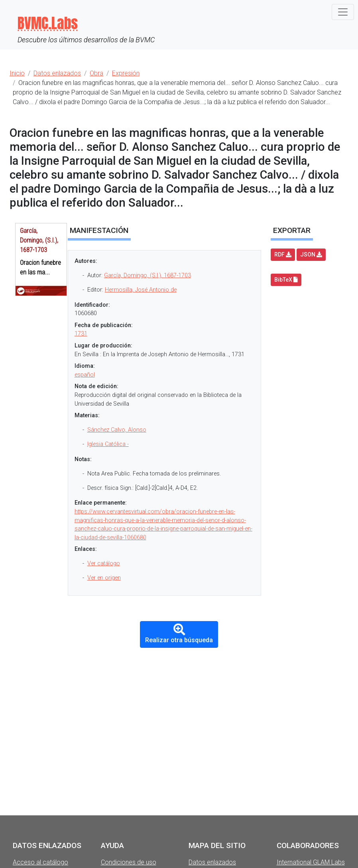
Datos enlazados (212, 862)
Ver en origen (104, 578)
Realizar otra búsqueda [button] (179, 634)
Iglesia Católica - (108, 444)
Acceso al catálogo (40, 862)
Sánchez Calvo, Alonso (117, 430)
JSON (311, 254)
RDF (283, 254)
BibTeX (286, 280)
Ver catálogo (104, 563)
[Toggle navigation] (343, 12)
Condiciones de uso (129, 862)
